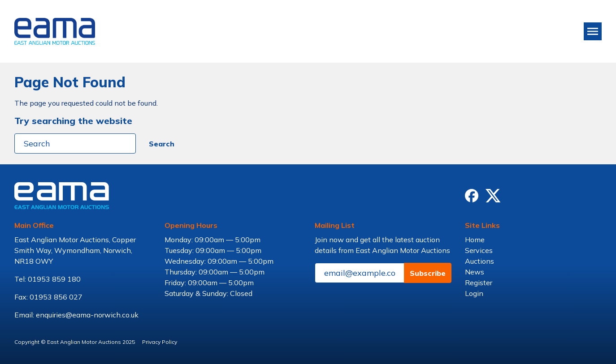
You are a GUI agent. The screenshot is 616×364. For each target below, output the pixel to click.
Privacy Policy (160, 342)
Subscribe (428, 273)
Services (479, 250)
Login (474, 293)
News (475, 272)
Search (162, 144)
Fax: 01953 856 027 (48, 297)
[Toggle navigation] (593, 31)
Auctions (479, 261)
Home (475, 240)
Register (479, 283)
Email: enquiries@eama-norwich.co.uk (76, 315)
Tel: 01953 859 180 (48, 279)
